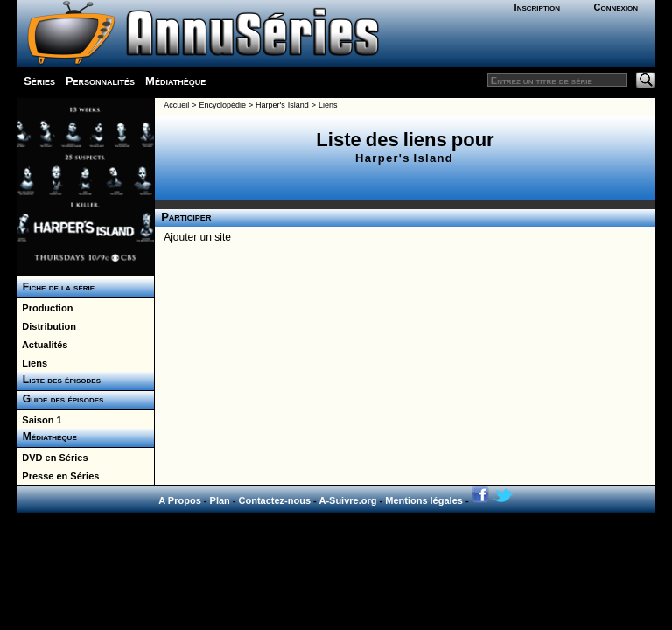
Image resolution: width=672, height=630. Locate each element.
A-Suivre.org (347, 500)
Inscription (537, 7)
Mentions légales (424, 500)
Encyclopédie (222, 105)
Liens (32, 363)
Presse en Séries (58, 476)
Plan (220, 500)
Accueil (176, 105)
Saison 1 (39, 420)
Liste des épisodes (59, 380)
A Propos (180, 500)
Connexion (616, 7)
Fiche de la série (56, 287)
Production (45, 308)
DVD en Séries (52, 458)
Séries (39, 81)
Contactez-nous (275, 500)
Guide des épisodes (60, 399)
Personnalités (100, 81)
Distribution (46, 326)
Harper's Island (282, 105)
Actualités (42, 345)
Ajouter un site (197, 237)
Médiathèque (175, 81)
